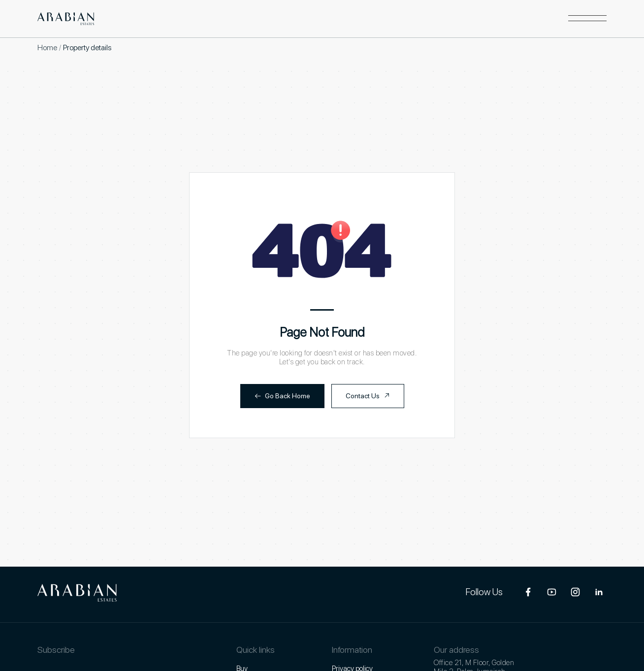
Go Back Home (282, 396)
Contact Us (368, 396)
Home (47, 48)
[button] (587, 19)
